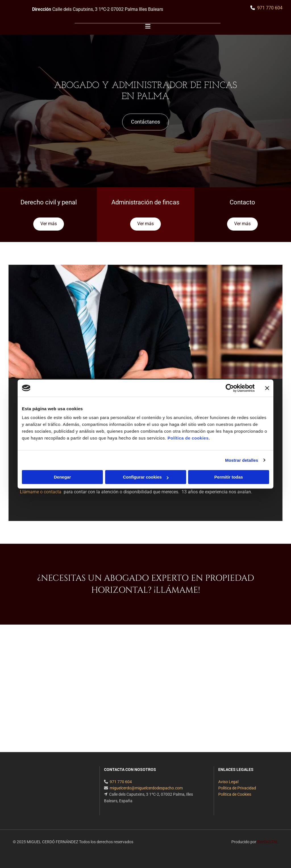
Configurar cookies (146, 477)
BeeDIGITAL (268, 842)
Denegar (62, 477)
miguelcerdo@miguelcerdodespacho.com (146, 788)
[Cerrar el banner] (267, 388)
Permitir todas (229, 477)
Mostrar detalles (242, 460)
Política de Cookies (235, 794)
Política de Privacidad (237, 788)
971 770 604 (270, 8)
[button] (145, 122)
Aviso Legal (228, 782)
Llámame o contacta (41, 492)
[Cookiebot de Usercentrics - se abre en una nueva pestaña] (230, 388)
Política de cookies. (189, 438)
